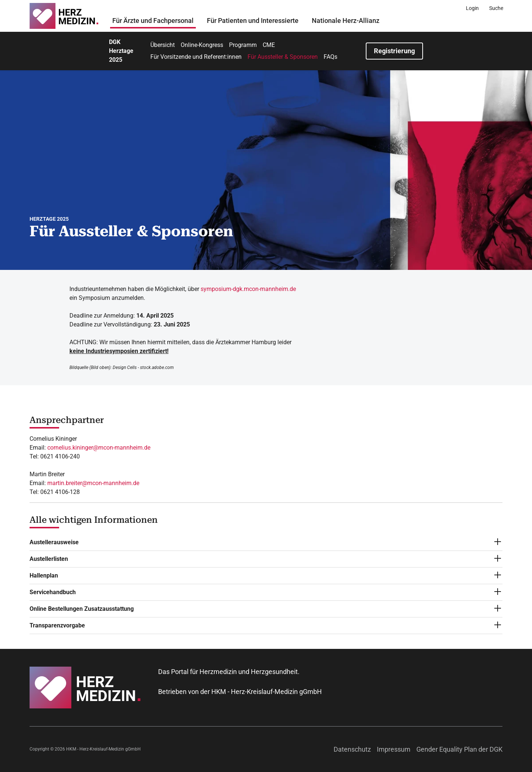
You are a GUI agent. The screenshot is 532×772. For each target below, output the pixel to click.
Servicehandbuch (53, 592)
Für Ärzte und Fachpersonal (153, 21)
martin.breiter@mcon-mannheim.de (93, 483)
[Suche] (496, 8)
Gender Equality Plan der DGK (459, 749)
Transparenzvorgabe (57, 625)
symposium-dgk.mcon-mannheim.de (248, 289)
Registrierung (394, 51)
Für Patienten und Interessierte (253, 21)
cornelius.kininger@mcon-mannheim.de (99, 448)
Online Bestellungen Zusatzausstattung (82, 609)
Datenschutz (352, 749)
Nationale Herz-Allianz (346, 21)
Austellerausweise (54, 542)
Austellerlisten (49, 559)
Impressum (394, 749)
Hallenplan (44, 575)
